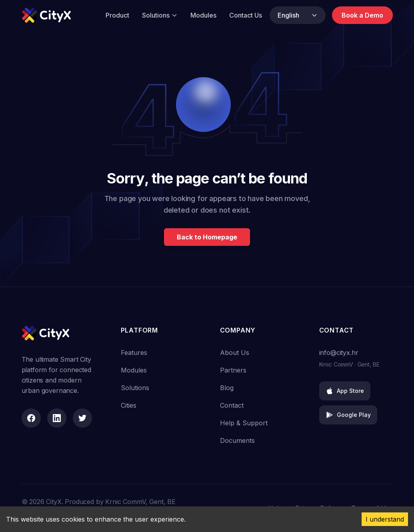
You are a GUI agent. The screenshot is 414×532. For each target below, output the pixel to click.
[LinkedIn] (57, 418)
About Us (235, 353)
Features (134, 353)
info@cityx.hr (339, 353)
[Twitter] (82, 418)
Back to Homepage (207, 237)
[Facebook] (31, 418)
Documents (237, 440)
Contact (232, 405)
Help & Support (244, 423)
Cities (129, 405)
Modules (203, 15)
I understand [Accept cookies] (385, 519)
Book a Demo (362, 15)
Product (117, 15)
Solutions (160, 15)
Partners (233, 370)
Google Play (348, 415)
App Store (345, 391)
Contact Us (246, 15)
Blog (227, 388)
